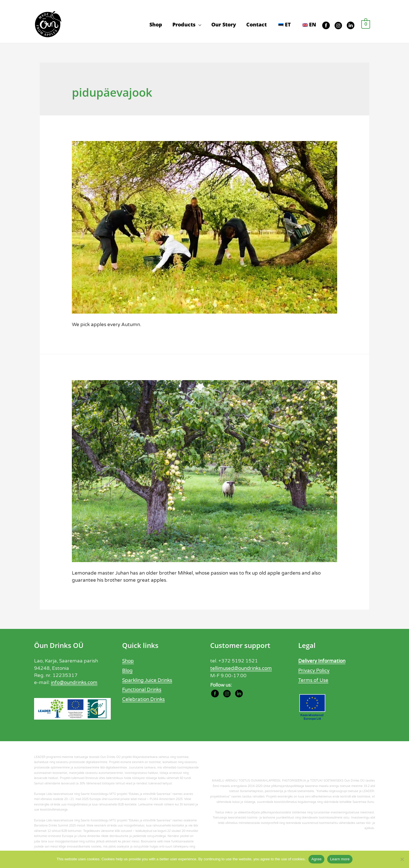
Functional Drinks (142, 690)
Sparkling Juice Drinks (147, 680)
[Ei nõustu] (402, 859)
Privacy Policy (314, 671)
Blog (127, 671)
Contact (256, 25)
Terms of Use (313, 680)
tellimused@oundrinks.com (241, 669)
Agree (316, 859)
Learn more (340, 859)
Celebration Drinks (143, 699)
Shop (156, 25)
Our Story (224, 25)
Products (184, 25)
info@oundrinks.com (74, 683)
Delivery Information (322, 662)
